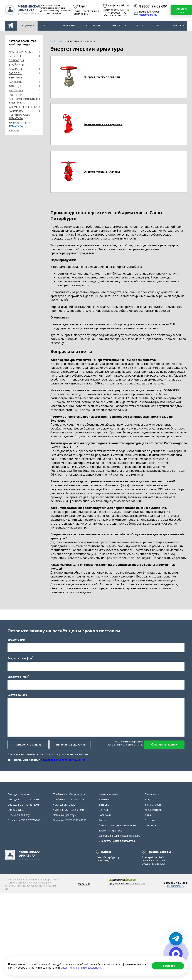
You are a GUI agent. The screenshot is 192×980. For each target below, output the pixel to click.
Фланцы (15, 86)
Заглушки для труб (65, 815)
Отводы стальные (19, 794)
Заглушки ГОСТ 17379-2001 (70, 820)
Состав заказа (17, 695)
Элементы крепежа (23, 107)
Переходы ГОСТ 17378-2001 (25, 820)
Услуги (47, 25)
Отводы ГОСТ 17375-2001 (23, 799)
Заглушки (16, 90)
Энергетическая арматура (21, 124)
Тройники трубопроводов (69, 794)
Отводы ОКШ (16, 810)
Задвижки (16, 82)
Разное (14, 130)
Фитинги (15, 95)
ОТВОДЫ (15, 56)
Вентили (15, 77)
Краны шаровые (21, 52)
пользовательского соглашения (63, 760)
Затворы (15, 73)
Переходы (16, 60)
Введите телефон (20, 658)
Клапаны (15, 69)
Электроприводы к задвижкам (23, 101)
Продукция (27, 25)
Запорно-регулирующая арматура (20, 115)
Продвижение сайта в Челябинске (127, 884)
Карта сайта (84, 884)
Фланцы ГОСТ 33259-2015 (69, 810)
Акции (140, 25)
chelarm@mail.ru (148, 15)
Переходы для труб (19, 815)
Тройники (16, 65)
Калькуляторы (118, 25)
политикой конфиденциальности (82, 968)
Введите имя (17, 640)
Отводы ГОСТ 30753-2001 (23, 805)
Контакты (179, 25)
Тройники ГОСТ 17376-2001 (70, 799)
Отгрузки (158, 25)
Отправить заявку (164, 745)
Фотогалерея (93, 25)
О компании (68, 25)
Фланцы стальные (64, 805)
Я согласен (168, 966)
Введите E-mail (18, 677)
